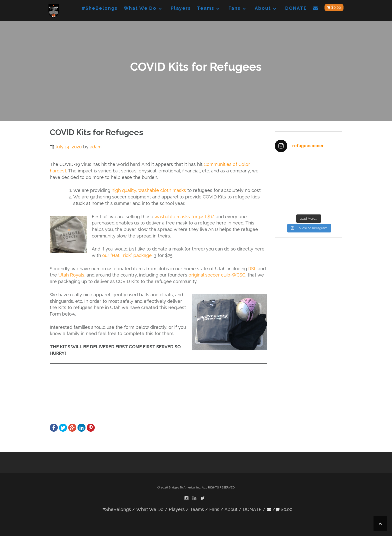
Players (181, 8)
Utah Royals (71, 275)
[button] (316, 9)
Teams (206, 8)
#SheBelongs (99, 8)
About (263, 8)
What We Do (140, 8)
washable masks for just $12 (184, 217)
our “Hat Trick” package (127, 255)
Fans (234, 8)
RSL (252, 269)
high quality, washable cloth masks (149, 190)
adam (96, 147)
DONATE (296, 8)
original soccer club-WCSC (217, 275)
